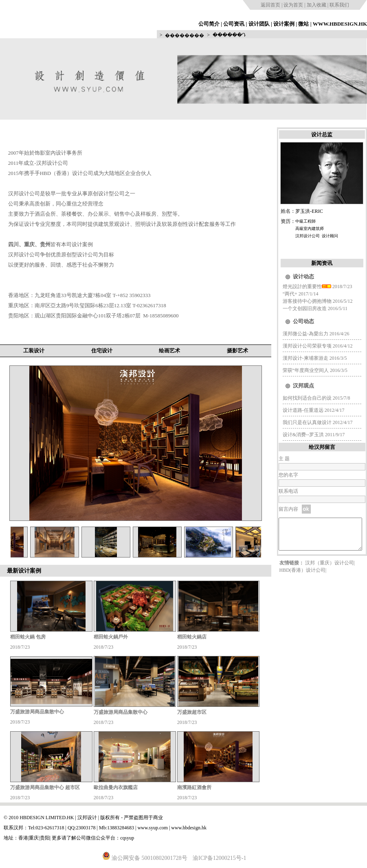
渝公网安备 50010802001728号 (145, 858)
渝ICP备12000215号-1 (219, 858)
